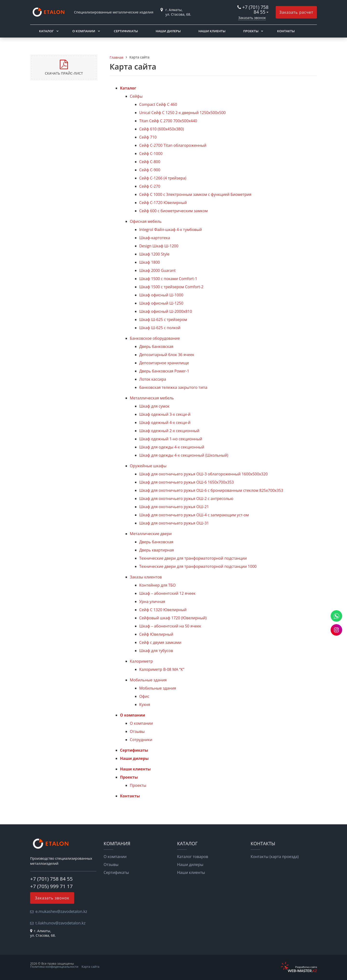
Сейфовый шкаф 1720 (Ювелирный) (173, 618)
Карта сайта (91, 967)
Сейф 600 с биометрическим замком (173, 211)
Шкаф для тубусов (156, 651)
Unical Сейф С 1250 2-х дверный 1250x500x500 (183, 113)
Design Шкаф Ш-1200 (159, 246)
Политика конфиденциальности (54, 967)
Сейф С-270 (150, 186)
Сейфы (136, 96)
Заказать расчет (296, 12)
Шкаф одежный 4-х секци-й (165, 423)
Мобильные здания (148, 680)
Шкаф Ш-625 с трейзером (163, 320)
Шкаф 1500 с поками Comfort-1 (168, 279)
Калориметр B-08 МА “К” (162, 669)
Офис (144, 696)
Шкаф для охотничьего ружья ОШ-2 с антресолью (186, 499)
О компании (84, 31)
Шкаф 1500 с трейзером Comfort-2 (171, 287)
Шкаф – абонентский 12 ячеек (167, 593)
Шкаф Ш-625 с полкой (160, 328)
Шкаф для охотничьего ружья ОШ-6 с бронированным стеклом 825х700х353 (211, 490)
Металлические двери (151, 534)
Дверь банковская (156, 346)
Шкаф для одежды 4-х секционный (172, 447)
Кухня (145, 705)
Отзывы (137, 731)
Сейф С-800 (150, 162)
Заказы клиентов (146, 577)
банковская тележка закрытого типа (173, 387)
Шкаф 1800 (150, 262)
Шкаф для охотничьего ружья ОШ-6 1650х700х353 (187, 482)
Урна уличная (152, 602)
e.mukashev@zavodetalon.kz (61, 911)
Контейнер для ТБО (158, 585)
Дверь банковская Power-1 (164, 371)
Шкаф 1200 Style (154, 254)
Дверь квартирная (157, 550)
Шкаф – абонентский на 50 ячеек (170, 626)
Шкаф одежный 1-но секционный (171, 439)
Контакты (286, 31)
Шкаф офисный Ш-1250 (161, 303)
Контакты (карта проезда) (275, 857)
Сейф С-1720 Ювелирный (163, 203)
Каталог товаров (193, 857)
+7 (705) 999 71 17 (51, 886)
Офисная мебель (146, 221)
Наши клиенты (212, 31)
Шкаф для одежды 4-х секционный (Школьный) (184, 455)
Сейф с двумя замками (160, 642)
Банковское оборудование (155, 338)
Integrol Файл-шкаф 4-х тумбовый (171, 230)
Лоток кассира (153, 379)
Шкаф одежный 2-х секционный (169, 431)
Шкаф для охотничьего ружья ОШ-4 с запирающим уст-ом (194, 515)
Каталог (46, 31)
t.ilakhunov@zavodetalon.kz (60, 923)
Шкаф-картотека (155, 238)
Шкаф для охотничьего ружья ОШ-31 (174, 523)
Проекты (251, 31)
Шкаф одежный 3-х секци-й (165, 414)
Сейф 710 (148, 137)
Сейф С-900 (150, 170)
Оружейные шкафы (148, 466)
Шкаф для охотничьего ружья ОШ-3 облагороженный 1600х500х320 (204, 474)
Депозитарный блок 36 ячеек (167, 355)
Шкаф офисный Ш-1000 (161, 295)
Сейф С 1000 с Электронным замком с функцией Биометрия (195, 194)
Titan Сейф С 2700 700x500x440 (168, 121)
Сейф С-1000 (151, 154)
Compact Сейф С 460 (158, 104)
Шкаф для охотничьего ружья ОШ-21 (174, 507)
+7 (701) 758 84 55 (255, 10)
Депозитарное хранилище (164, 363)
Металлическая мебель (152, 398)
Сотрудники (141, 740)
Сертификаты (126, 31)
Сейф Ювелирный (156, 634)
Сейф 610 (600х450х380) (162, 129)
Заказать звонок (252, 18)
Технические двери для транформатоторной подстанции (193, 558)
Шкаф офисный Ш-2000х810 (166, 311)
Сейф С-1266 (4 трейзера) (163, 178)
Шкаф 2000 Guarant (157, 270)
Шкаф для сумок (154, 406)
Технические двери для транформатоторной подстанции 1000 (198, 566)
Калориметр (141, 661)
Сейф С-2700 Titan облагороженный (173, 145)
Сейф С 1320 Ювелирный (163, 610)
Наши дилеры (168, 31)
